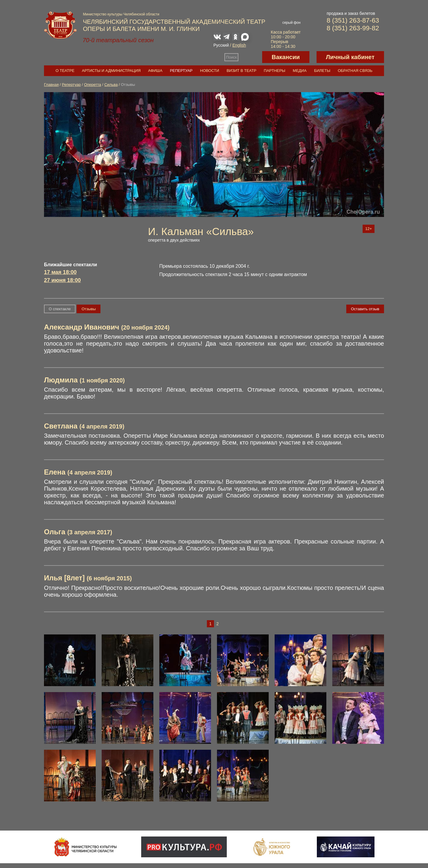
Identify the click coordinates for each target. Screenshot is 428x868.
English (239, 45)
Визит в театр (241, 71)
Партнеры (275, 71)
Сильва (111, 85)
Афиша (155, 71)
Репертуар (181, 71)
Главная (51, 85)
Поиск (232, 57)
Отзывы (89, 309)
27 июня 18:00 (62, 280)
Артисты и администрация (111, 71)
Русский (221, 45)
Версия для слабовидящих (250, 57)
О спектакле (60, 309)
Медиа (300, 71)
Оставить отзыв (365, 309)
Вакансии (286, 57)
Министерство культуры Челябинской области (121, 14)
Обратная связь (355, 71)
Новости (210, 71)
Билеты (322, 71)
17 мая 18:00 (60, 272)
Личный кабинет (350, 57)
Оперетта (93, 85)
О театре (65, 71)
